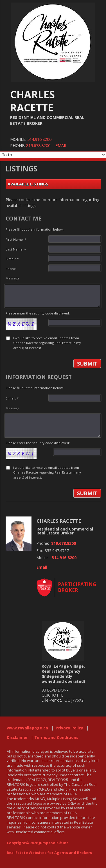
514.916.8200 (39, 139)
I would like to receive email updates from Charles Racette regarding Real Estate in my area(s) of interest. (47, 343)
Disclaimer (17, 738)
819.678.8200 (38, 145)
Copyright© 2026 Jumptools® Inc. (38, 843)
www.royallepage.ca (27, 728)
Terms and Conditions (56, 738)
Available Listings (28, 184)
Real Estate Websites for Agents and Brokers (49, 853)
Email (61, 145)
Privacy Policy (69, 728)
